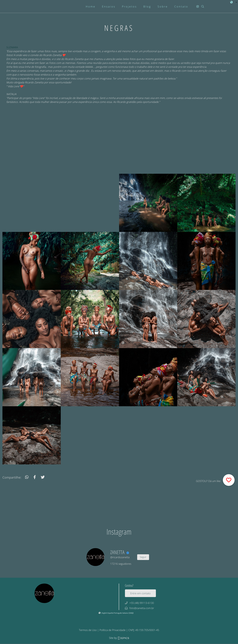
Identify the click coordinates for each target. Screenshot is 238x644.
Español (111, 613)
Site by (119, 638)
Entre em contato (141, 593)
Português (118, 613)
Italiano (125, 613)
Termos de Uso (88, 630)
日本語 (131, 613)
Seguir (143, 557)
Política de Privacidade (113, 630)
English (104, 613)
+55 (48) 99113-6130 (142, 603)
